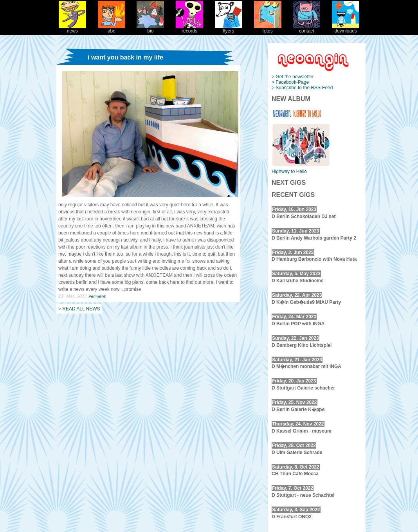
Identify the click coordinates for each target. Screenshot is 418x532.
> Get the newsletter (293, 77)
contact (306, 29)
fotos (268, 29)
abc (112, 29)
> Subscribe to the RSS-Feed (302, 88)
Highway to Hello (289, 171)
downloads (346, 29)
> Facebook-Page (290, 82)
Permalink (97, 297)
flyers (229, 29)
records (189, 29)
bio (150, 29)
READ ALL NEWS (81, 309)
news (72, 29)
